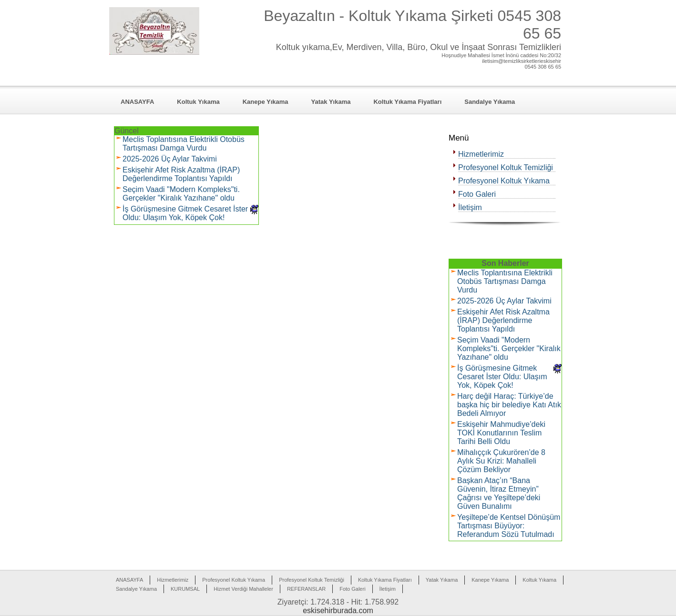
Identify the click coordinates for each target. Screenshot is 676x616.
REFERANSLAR (306, 589)
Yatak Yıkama (331, 102)
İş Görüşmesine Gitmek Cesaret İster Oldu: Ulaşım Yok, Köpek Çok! (185, 213)
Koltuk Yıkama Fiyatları (407, 102)
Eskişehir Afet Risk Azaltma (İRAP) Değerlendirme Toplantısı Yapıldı (181, 174)
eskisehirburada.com (338, 611)
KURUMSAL (185, 589)
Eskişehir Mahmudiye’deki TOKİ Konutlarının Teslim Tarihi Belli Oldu (501, 433)
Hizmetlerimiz (481, 154)
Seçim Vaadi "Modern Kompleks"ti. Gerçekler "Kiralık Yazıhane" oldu (181, 194)
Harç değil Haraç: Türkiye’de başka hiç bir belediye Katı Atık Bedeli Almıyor (509, 405)
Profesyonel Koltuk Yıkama (504, 181)
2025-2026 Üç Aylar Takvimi (170, 159)
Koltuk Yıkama (198, 102)
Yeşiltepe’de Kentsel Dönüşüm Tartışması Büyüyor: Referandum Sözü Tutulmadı (509, 526)
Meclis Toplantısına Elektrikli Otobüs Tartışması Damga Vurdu (184, 144)
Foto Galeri (477, 194)
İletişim (470, 207)
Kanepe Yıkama (266, 102)
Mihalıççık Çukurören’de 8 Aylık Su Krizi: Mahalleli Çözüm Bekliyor (501, 461)
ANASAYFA (137, 102)
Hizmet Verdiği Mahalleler (243, 589)
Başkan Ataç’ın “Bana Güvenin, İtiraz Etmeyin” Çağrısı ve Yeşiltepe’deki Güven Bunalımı (499, 493)
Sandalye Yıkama (490, 102)
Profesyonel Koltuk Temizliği (506, 167)
